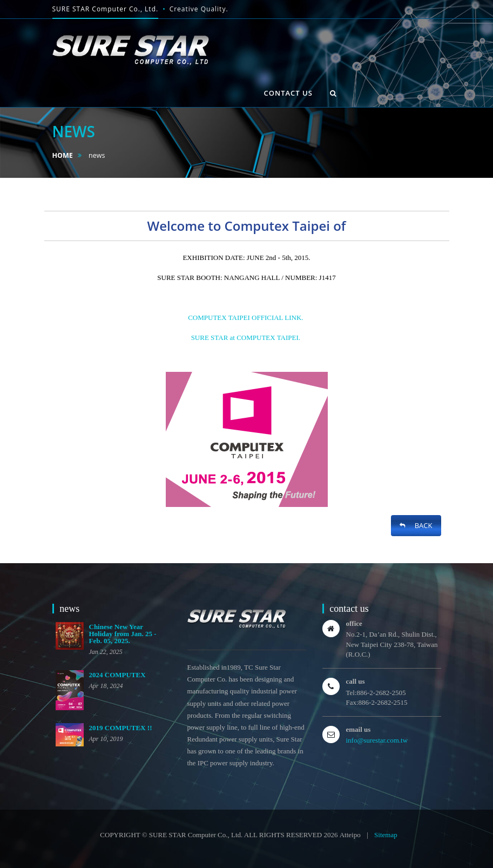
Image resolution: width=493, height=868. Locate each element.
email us (359, 729)
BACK (416, 525)
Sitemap (386, 835)
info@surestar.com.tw (377, 740)
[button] (333, 93)
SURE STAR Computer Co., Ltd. (106, 9)
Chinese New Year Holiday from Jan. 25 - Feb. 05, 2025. (123, 634)
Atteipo (350, 835)
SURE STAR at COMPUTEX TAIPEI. (247, 338)
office (354, 623)
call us (356, 681)
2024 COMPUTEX (117, 675)
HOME (63, 155)
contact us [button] (288, 93)
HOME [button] (72, 79)
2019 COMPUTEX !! (121, 728)
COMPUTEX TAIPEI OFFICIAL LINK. (245, 318)
